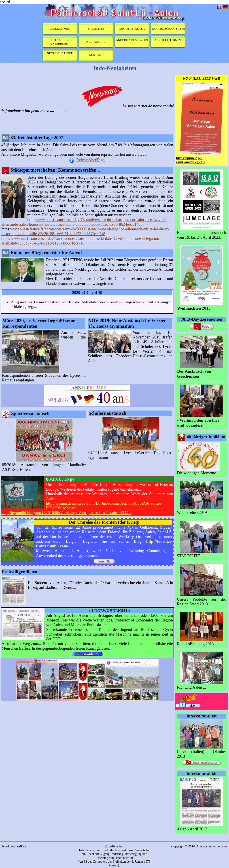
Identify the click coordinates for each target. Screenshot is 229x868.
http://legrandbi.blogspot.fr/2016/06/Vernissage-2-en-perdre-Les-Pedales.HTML (66, 513)
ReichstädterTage (91, 160)
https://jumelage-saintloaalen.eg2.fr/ (191, 160)
